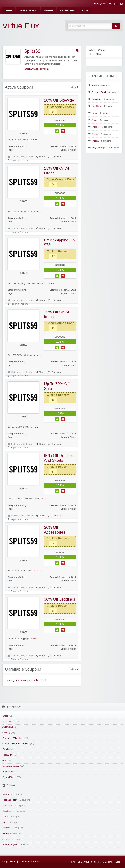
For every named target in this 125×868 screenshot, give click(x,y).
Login (113, 4)
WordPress (36, 862)
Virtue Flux (21, 26)
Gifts (5, 760)
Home (9, 11)
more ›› (34, 140)
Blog (85, 11)
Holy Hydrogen (99, 148)
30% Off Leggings (60, 599)
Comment (55, 157)
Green (5, 716)
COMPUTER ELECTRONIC (16, 744)
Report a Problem (18, 160)
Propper (96, 127)
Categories (67, 11)
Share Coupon (28, 11)
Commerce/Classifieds (13, 738)
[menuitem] (9, 11)
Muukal (95, 85)
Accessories (8, 721)
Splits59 (23, 133)
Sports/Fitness (9, 777)
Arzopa (95, 141)
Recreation (8, 772)
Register (100, 4)
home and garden (11, 766)
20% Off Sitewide (59, 100)
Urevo (95, 113)
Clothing (22, 146)
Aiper (94, 120)
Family (6, 749)
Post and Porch (99, 92)
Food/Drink (8, 755)
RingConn (97, 106)
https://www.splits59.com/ (37, 69)
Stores (49, 11)
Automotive (8, 727)
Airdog (95, 134)
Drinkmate (97, 99)
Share (40, 157)
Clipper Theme (10, 862)
